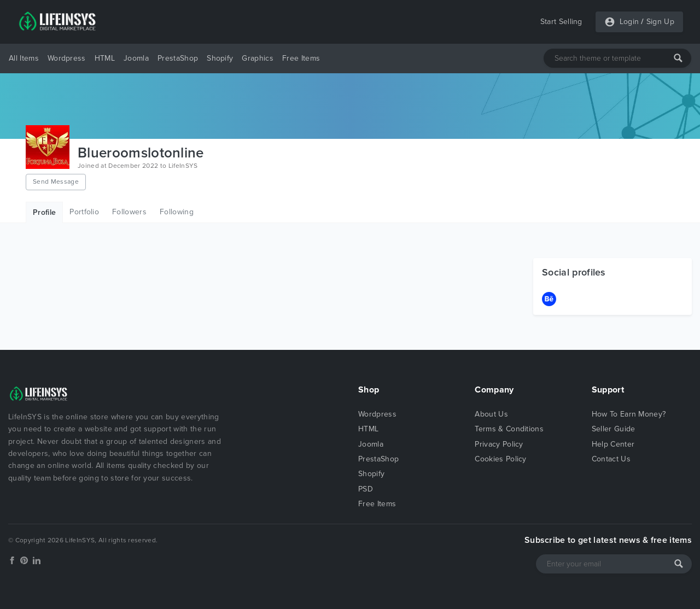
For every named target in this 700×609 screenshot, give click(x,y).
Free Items (301, 58)
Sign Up (660, 22)
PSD (366, 489)
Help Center (613, 444)
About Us (491, 414)
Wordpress (67, 58)
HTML (105, 58)
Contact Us (611, 459)
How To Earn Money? (629, 414)
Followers (129, 212)
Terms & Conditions (509, 429)
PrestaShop (178, 58)
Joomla (136, 58)
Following (177, 212)
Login (629, 22)
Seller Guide (614, 429)
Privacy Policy (499, 444)
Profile (44, 212)
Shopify (220, 58)
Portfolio (84, 212)
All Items (24, 58)
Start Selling (561, 22)
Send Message (56, 181)
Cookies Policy (500, 459)
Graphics (258, 58)
